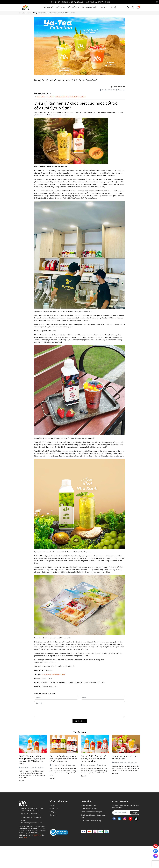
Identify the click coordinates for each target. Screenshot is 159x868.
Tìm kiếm (53, 805)
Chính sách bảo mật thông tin (91, 812)
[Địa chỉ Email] (126, 813)
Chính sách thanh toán (89, 805)
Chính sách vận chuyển (89, 808)
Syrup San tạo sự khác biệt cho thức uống (125, 757)
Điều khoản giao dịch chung (91, 821)
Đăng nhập (54, 808)
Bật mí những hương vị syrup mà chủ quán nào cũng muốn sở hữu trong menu (64, 759)
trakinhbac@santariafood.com (32, 823)
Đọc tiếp (21, 781)
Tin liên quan (80, 732)
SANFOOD (37, 835)
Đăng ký (53, 812)
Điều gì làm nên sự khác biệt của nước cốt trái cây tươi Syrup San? (61, 97)
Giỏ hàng (53, 815)
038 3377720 (36, 817)
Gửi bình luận (80, 721)
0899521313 (36, 814)
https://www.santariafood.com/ (53, 674)
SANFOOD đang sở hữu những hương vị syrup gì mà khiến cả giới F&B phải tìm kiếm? (32, 760)
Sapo (25, 837)
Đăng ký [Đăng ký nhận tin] (135, 813)
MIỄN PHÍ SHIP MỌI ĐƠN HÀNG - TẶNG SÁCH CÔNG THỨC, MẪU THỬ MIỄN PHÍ (80, 2)
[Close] (157, 2)
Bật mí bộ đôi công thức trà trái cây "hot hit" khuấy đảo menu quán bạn (94, 759)
